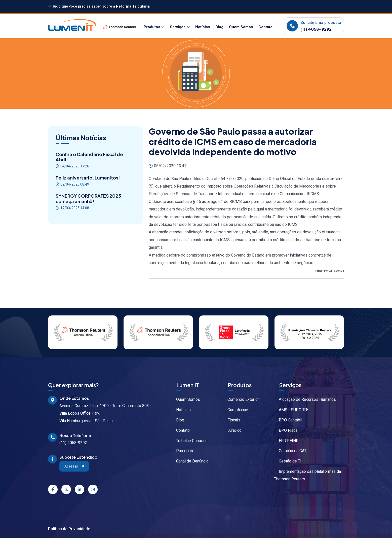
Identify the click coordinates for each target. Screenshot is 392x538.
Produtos (152, 27)
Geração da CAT (290, 451)
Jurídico (232, 430)
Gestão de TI (288, 461)
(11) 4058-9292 (316, 29)
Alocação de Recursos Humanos (305, 399)
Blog (219, 27)
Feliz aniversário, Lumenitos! (88, 178)
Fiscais (231, 420)
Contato (265, 27)
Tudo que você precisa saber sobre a (99, 6)
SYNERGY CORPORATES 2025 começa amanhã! (88, 199)
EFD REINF (286, 441)
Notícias (203, 27)
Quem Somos (241, 27)
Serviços (178, 27)
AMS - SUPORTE (291, 410)
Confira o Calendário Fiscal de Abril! (89, 157)
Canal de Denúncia (190, 461)
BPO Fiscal (286, 430)
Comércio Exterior (241, 399)
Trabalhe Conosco (189, 441)
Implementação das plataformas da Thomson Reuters (307, 475)
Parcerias (182, 451)
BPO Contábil (288, 420)
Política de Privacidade (69, 529)
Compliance (235, 410)
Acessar (75, 466)
